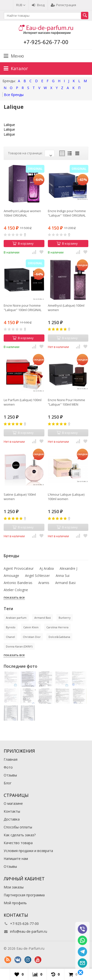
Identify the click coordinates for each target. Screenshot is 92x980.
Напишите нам (16, 859)
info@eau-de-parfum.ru (29, 931)
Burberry (65, 618)
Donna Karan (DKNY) (19, 646)
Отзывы (10, 775)
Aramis (44, 583)
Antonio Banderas (18, 583)
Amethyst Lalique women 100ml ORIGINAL (22, 213)
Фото (8, 767)
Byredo (11, 627)
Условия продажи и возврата (28, 851)
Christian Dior (32, 637)
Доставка (12, 819)
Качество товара (18, 843)
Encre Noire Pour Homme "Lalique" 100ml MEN (66, 402)
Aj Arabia (47, 568)
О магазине (13, 803)
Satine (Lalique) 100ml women (20, 497)
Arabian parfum (16, 618)
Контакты (12, 811)
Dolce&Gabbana (59, 637)
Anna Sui (63, 576)
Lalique (9, 125)
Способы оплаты (18, 827)
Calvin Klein (31, 627)
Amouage (11, 576)
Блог (8, 783)
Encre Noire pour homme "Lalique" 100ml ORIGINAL (23, 308)
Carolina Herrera (57, 627)
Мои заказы (14, 887)
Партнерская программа (24, 895)
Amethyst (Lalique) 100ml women (66, 308)
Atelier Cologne (16, 590)
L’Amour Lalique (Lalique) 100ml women (66, 497)
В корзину (23, 243)
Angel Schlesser (37, 576)
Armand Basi (65, 583)
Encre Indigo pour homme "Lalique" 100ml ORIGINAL (67, 213)
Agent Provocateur (19, 568)
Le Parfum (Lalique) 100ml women (23, 402)
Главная (11, 759)
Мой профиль (15, 903)
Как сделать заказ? (20, 835)
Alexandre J (68, 568)
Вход (38, 5)
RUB (21, 5)
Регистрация (63, 5)
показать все (14, 597)
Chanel (10, 637)
